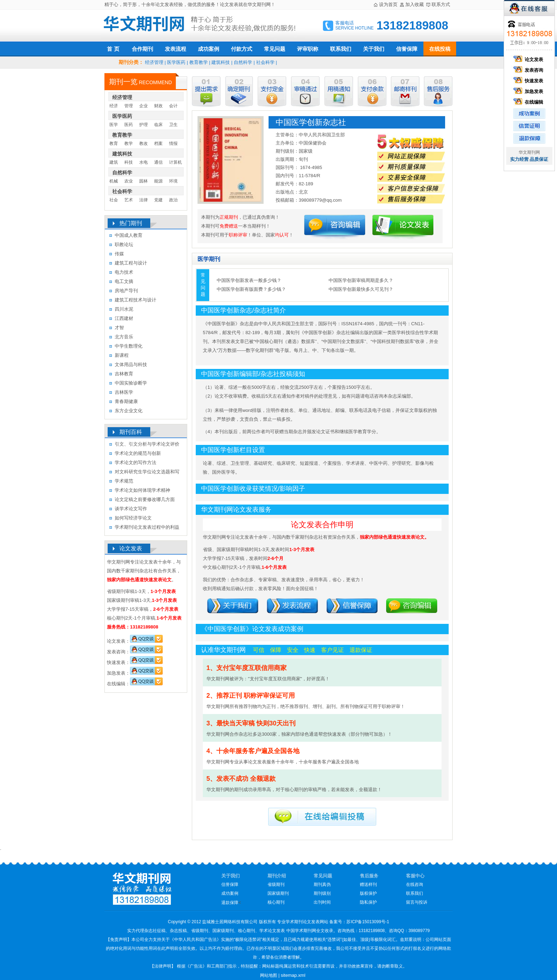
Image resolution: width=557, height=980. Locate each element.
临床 (158, 125)
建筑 (114, 162)
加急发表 (529, 91)
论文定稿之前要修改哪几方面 (145, 499)
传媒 (119, 254)
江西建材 (124, 318)
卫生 (173, 125)
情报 (173, 143)
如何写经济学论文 (133, 518)
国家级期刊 (278, 893)
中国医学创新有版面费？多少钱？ (251, 289)
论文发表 (529, 59)
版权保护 (368, 893)
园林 (144, 181)
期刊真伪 (322, 884)
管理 (129, 106)
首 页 (113, 49)
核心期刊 (276, 902)
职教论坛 (124, 244)
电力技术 (124, 272)
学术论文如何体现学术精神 (142, 490)
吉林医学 (124, 392)
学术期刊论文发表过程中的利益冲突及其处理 (147, 528)
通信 (158, 162)
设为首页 (388, 4)
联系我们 (341, 49)
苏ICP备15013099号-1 (368, 922)
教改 (144, 143)
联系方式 (441, 4)
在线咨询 (415, 884)
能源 (158, 181)
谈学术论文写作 (131, 509)
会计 (173, 106)
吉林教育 (124, 374)
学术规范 (124, 481)
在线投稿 (440, 49)
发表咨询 (529, 70)
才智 (119, 328)
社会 (114, 200)
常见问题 (275, 49)
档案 (158, 143)
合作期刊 (142, 49)
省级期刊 (276, 884)
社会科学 (265, 62)
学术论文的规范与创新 (138, 453)
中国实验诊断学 (131, 383)
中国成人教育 (129, 235)
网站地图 (269, 975)
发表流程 (175, 49)
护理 (144, 125)
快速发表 (529, 81)
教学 (129, 143)
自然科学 (243, 62)
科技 (129, 162)
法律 (144, 200)
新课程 (122, 355)
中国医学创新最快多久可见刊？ (361, 289)
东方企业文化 (129, 411)
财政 (158, 106)
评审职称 (308, 49)
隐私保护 (368, 902)
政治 (173, 200)
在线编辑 (529, 102)
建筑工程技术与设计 (136, 300)
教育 (114, 143)
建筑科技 (221, 62)
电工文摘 (124, 281)
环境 (173, 181)
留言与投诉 (417, 902)
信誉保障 (407, 49)
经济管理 (154, 62)
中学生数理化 (129, 346)
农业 (129, 181)
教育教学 (199, 62)
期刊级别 (322, 893)
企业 (144, 106)
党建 (158, 200)
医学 (114, 125)
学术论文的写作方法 (136, 462)
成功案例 (209, 49)
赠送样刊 (368, 884)
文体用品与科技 (131, 364)
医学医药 (176, 62)
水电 (144, 162)
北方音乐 (124, 337)
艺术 (129, 200)
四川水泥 (124, 309)
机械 (114, 181)
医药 (129, 125)
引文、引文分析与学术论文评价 (147, 444)
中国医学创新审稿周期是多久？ (361, 280)
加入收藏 (415, 4)
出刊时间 (322, 902)
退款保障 (230, 903)
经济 (114, 106)
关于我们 (374, 49)
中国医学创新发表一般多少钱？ (249, 280)
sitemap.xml (293, 975)
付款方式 (242, 49)
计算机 (175, 162)
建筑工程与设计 (131, 263)
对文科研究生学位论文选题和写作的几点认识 (147, 473)
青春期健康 (126, 401)
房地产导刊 (126, 291)
